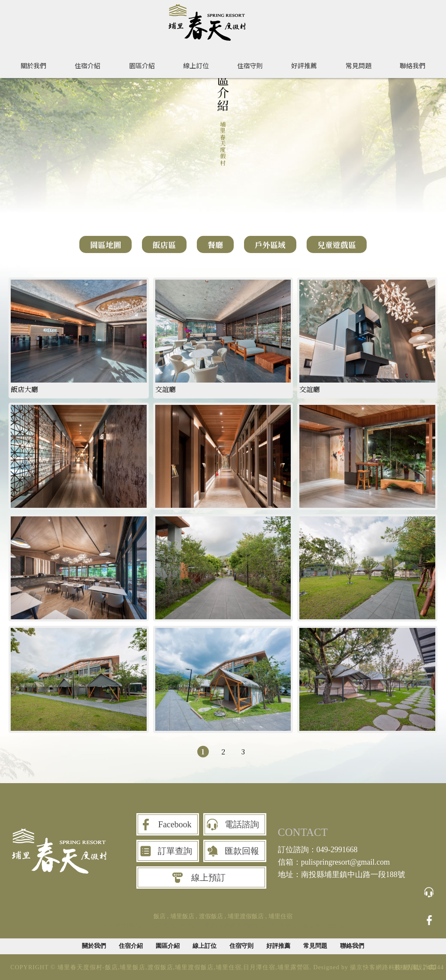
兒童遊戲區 (337, 244)
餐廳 (215, 244)
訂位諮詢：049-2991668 (318, 850)
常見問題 (359, 65)
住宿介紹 (87, 65)
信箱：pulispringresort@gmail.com (334, 862)
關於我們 (33, 65)
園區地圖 (105, 244)
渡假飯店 (211, 916)
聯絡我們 (413, 65)
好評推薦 (304, 65)
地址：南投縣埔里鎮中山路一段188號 (342, 874)
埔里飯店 (182, 916)
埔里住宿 (280, 916)
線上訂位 (196, 65)
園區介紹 (142, 65)
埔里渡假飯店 (246, 916)
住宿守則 (250, 65)
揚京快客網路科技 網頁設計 (390, 967)
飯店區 (164, 244)
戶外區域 (270, 244)
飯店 (160, 916)
